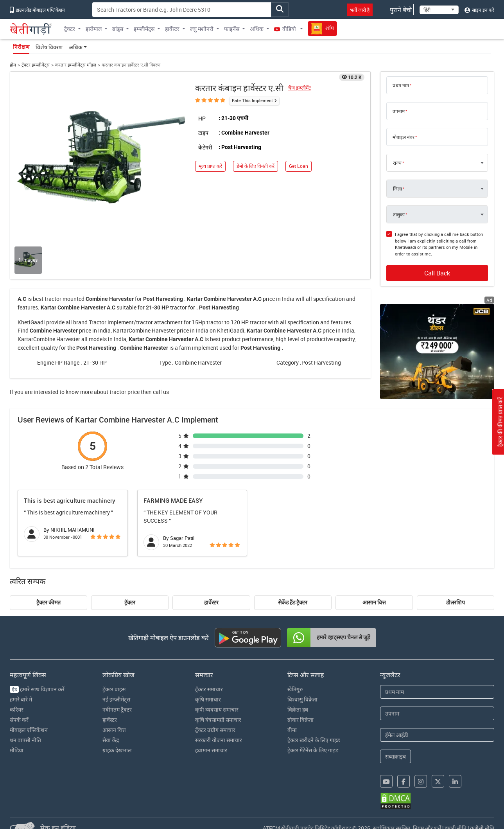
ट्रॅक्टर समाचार (209, 689)
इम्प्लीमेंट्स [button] (144, 29)
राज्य (397, 163)
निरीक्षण (21, 47)
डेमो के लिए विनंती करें (256, 166)
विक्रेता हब (298, 709)
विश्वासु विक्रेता (302, 699)
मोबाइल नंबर (404, 137)
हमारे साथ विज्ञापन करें (37, 689)
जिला (397, 189)
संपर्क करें (19, 720)
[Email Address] (437, 735)
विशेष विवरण (49, 47)
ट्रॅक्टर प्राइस (114, 689)
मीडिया (17, 750)
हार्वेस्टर (211, 602)
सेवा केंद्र (111, 740)
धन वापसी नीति (25, 740)
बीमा (292, 730)
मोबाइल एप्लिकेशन (29, 730)
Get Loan (299, 166)
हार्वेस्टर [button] (172, 29)
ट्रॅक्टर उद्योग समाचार (215, 730)
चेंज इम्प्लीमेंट (300, 88)
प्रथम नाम (401, 85)
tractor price (125, 392)
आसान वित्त (374, 602)
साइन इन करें (479, 10)
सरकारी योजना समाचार (219, 740)
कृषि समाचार (208, 699)
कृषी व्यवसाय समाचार (217, 709)
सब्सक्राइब (395, 756)
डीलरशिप (456, 602)
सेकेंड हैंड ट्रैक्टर (293, 602)
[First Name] (437, 692)
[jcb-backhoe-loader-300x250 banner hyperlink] (437, 352)
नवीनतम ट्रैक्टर (117, 709)
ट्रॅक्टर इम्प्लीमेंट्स (36, 65)
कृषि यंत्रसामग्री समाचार (218, 720)
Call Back (437, 273)
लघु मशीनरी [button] (202, 29)
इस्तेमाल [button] (94, 29)
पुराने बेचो (401, 10)
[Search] (181, 10)
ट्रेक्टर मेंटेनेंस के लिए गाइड (313, 750)
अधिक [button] (257, 29)
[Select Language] (439, 10)
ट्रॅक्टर (130, 602)
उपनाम (399, 111)
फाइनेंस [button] (232, 29)
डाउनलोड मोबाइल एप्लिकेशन (37, 10)
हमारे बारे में (21, 699)
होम (13, 65)
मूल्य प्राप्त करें (210, 166)
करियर (17, 709)
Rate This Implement (252, 100)
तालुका (399, 214)
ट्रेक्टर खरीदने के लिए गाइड (314, 740)
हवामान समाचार (211, 750)
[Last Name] (437, 713)
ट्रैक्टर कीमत (48, 602)
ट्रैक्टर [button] (70, 29)
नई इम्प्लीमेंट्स (116, 699)
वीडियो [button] (286, 29)
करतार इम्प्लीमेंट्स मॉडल (76, 65)
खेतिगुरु (295, 689)
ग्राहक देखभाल (117, 750)
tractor (53, 299)
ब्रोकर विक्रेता (300, 720)
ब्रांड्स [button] (118, 29)
